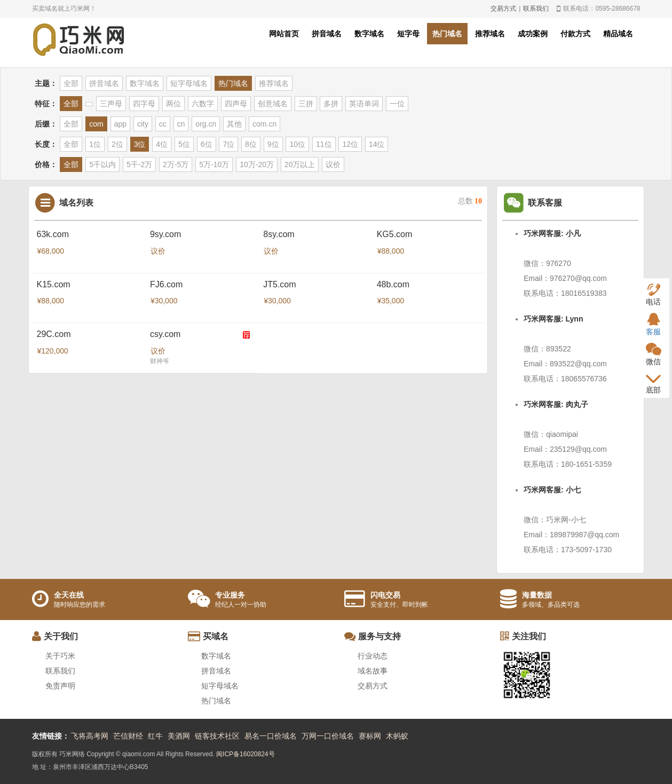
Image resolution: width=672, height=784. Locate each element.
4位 (162, 144)
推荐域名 (490, 34)
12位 (350, 144)
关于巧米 (60, 656)
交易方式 (503, 9)
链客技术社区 (217, 736)
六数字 (203, 104)
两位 (173, 104)
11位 (324, 144)
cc (163, 124)
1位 (95, 144)
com (96, 124)
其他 (234, 124)
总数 (470, 201)
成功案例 (533, 34)
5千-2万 (139, 164)
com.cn (264, 124)
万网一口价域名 (328, 736)
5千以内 (102, 164)
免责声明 (60, 686)
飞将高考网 (90, 736)
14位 (377, 144)
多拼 (331, 104)
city (143, 124)
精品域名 (618, 34)
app (120, 124)
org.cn (206, 124)
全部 (71, 83)
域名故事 (373, 671)
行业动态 (373, 656)
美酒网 (179, 736)
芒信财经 (128, 736)
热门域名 (447, 34)
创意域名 (273, 104)
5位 (184, 144)
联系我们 (536, 9)
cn (181, 124)
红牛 (155, 736)
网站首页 (284, 34)
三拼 (306, 104)
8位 (251, 144)
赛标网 (370, 736)
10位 (297, 144)
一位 (397, 104)
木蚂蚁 (397, 736)
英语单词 (364, 104)
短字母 (408, 34)
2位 (117, 144)
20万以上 (300, 164)
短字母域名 (189, 83)
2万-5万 (176, 164)
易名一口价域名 (271, 736)
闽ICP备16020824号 (245, 754)
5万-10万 (214, 164)
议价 (333, 164)
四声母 (236, 104)
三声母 (111, 104)
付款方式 (575, 34)
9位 (273, 144)
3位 (140, 144)
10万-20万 (257, 164)
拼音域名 (327, 34)
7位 (228, 144)
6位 (207, 144)
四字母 (144, 104)
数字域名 (369, 34)
